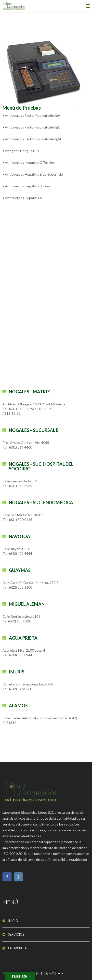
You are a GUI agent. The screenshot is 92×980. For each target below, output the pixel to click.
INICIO (13, 921)
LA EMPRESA (17, 948)
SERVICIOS (16, 934)
